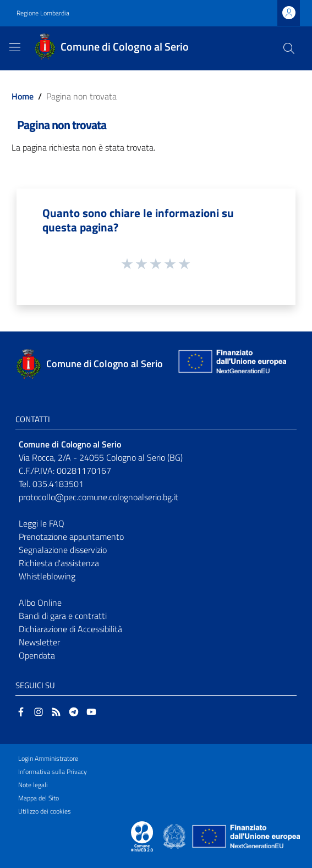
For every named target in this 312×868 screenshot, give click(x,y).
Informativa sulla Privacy (53, 772)
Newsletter (39, 642)
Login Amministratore (48, 758)
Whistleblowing (47, 576)
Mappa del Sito (39, 798)
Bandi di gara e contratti (63, 616)
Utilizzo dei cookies (45, 811)
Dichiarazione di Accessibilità (70, 629)
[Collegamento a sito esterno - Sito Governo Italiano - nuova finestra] (175, 836)
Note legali (33, 785)
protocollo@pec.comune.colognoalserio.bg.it (98, 497)
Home (23, 96)
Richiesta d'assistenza (59, 563)
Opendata (37, 655)
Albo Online (40, 602)
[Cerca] (289, 48)
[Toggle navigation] (15, 47)
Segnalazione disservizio (63, 550)
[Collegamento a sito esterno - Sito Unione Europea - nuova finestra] (231, 364)
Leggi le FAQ (42, 523)
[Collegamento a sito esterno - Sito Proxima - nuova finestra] (142, 836)
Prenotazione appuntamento (71, 537)
